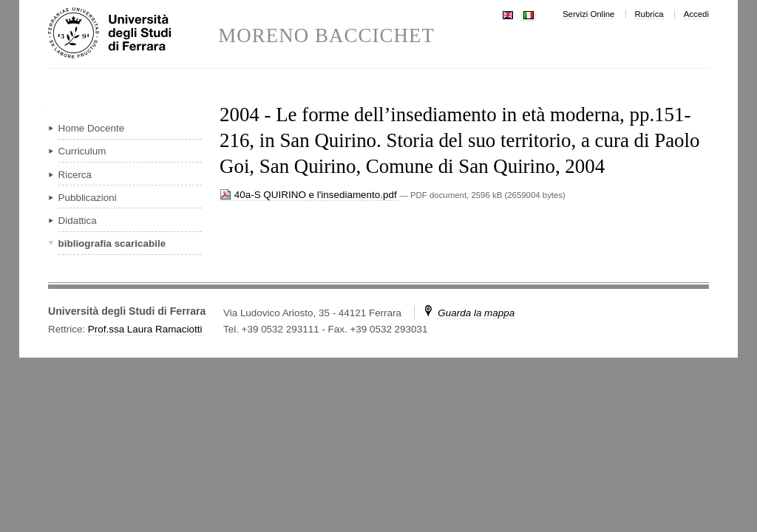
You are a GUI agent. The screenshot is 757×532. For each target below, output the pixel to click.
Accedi (696, 14)
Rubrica (649, 14)
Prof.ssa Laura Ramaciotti (145, 329)
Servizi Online (588, 14)
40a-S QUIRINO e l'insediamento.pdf (309, 195)
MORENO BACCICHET (326, 36)
